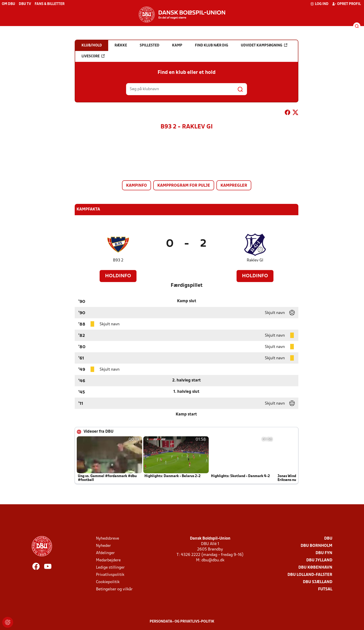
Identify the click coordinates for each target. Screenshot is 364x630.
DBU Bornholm (316, 546)
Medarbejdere (108, 560)
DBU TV (25, 4)
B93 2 (118, 260)
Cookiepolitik (108, 582)
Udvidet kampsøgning (264, 45)
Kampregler (234, 186)
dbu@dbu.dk (213, 560)
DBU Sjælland (318, 582)
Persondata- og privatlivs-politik (182, 622)
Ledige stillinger (110, 568)
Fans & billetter (50, 4)
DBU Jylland (319, 560)
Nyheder (103, 546)
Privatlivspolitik (110, 575)
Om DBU (8, 4)
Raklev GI (255, 260)
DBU (328, 539)
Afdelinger (105, 553)
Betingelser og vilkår (114, 589)
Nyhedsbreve (108, 539)
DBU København (315, 568)
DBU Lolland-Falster (310, 575)
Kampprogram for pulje (184, 186)
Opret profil (346, 4)
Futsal (325, 589)
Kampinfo (136, 186)
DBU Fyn (324, 553)
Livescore (93, 56)
